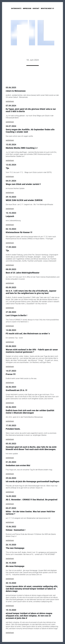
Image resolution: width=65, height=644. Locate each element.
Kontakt (36, 8)
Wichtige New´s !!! (47, 8)
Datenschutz (16, 8)
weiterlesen (10, 101)
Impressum (27, 8)
